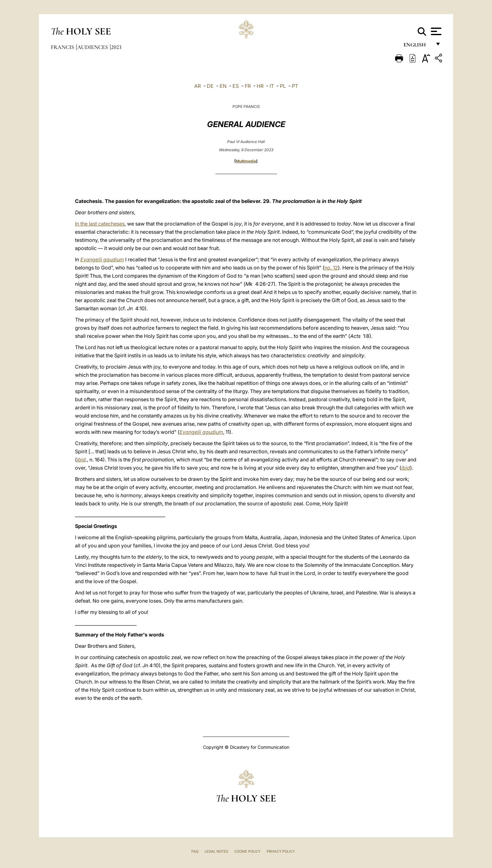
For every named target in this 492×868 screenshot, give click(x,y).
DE (210, 86)
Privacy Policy (281, 851)
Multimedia (246, 161)
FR (248, 86)
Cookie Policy (247, 851)
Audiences (93, 47)
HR (260, 86)
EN (223, 86)
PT (295, 86)
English (417, 46)
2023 (116, 47)
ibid (81, 460)
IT (272, 86)
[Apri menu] (435, 31)
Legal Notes (216, 851)
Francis (63, 47)
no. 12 (331, 268)
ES (236, 86)
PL (283, 86)
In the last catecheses (100, 224)
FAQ (195, 851)
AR (198, 86)
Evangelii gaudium (102, 259)
